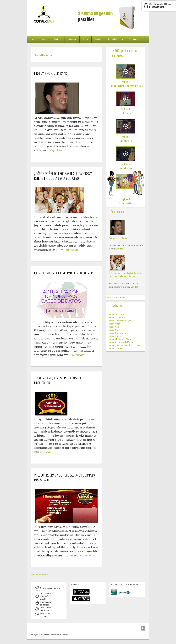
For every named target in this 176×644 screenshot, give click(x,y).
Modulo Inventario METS (118, 314)
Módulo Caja (113, 330)
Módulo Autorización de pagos (120, 321)
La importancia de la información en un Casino (65, 273)
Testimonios (72, 39)
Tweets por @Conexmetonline (116, 297)
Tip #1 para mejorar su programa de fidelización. (58, 380)
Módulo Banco (114, 327)
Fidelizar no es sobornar (51, 73)
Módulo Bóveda (114, 324)
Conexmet (46, 635)
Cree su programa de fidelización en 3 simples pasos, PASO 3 (64, 477)
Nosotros (45, 39)
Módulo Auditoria (115, 336)
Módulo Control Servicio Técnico (121, 342)
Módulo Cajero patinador (118, 333)
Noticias (85, 39)
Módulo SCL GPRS (115, 348)
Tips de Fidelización (116, 39)
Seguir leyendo (59, 150)
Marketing (98, 39)
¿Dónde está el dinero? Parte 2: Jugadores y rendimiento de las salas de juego (63, 176)
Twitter (143, 628)
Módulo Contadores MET (118, 318)
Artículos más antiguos (39, 574)
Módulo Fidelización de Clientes (121, 339)
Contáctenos (134, 39)
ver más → (122, 249)
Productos (58, 39)
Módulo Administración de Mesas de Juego (125, 345)
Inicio (34, 39)
